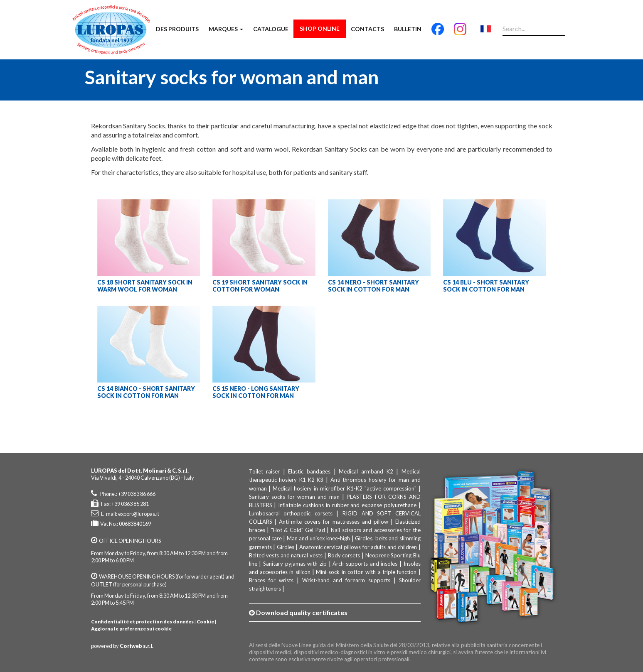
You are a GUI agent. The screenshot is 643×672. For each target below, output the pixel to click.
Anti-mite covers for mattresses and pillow (334, 522)
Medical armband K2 (366, 471)
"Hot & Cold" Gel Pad (298, 530)
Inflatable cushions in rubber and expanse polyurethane (347, 505)
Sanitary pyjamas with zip (295, 564)
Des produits (177, 29)
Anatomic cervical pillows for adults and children (358, 547)
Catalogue (271, 29)
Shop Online (320, 28)
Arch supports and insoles (365, 564)
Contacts (367, 29)
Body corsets (344, 555)
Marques (226, 29)
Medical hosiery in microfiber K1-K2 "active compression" (345, 488)
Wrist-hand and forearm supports (346, 580)
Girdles (286, 547)
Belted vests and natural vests (286, 555)
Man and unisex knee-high (318, 538)
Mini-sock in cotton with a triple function (366, 572)
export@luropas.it (139, 514)
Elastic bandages (309, 471)
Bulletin (408, 29)
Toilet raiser (265, 471)
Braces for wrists (271, 580)
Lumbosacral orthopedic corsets (291, 513)
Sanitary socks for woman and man (294, 497)
